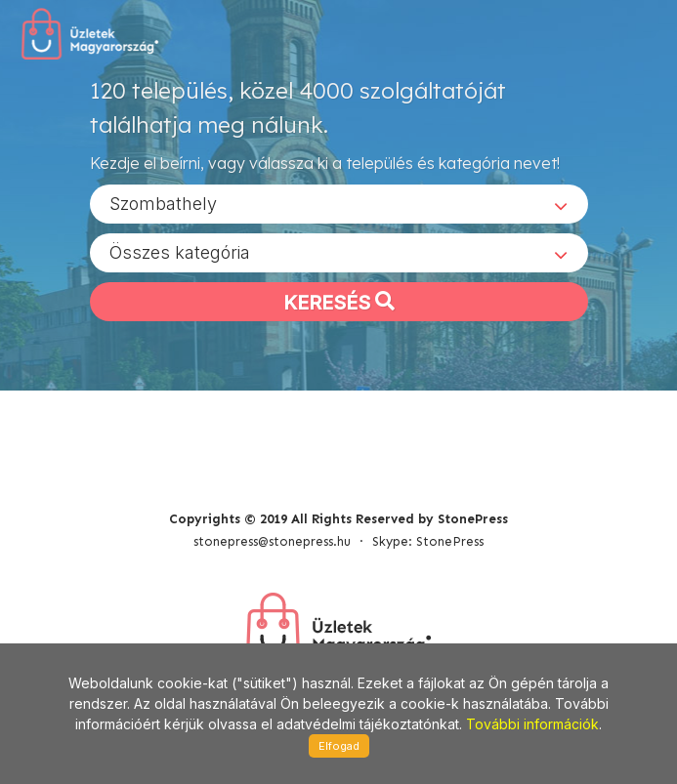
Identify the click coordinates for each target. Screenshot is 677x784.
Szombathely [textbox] (163, 204)
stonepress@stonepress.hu (272, 541)
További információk (532, 724)
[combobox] (339, 204)
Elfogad (339, 746)
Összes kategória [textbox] (180, 252)
